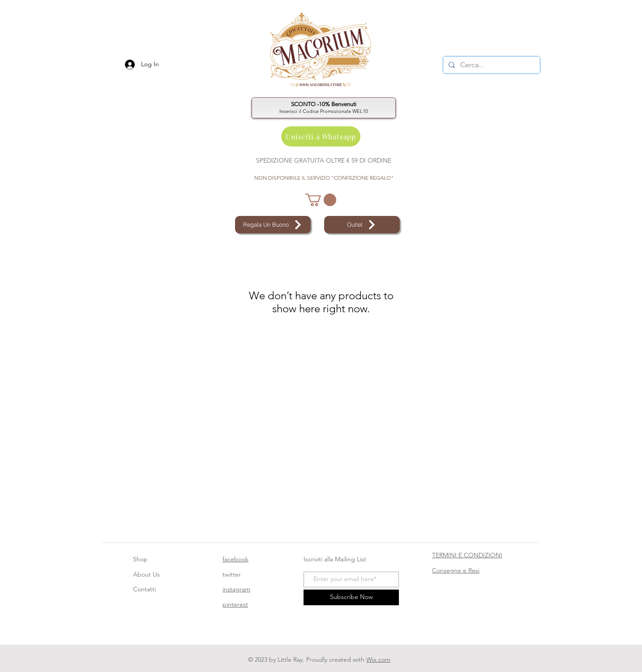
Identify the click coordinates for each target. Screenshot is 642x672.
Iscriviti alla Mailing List (336, 559)
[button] (321, 200)
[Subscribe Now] (351, 597)
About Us (146, 574)
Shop (140, 559)
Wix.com (378, 659)
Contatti (144, 589)
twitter (232, 574)
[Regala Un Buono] (273, 225)
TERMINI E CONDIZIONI (467, 555)
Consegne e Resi (456, 570)
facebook (235, 559)
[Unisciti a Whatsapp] (321, 136)
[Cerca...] (491, 65)
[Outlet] (362, 225)
